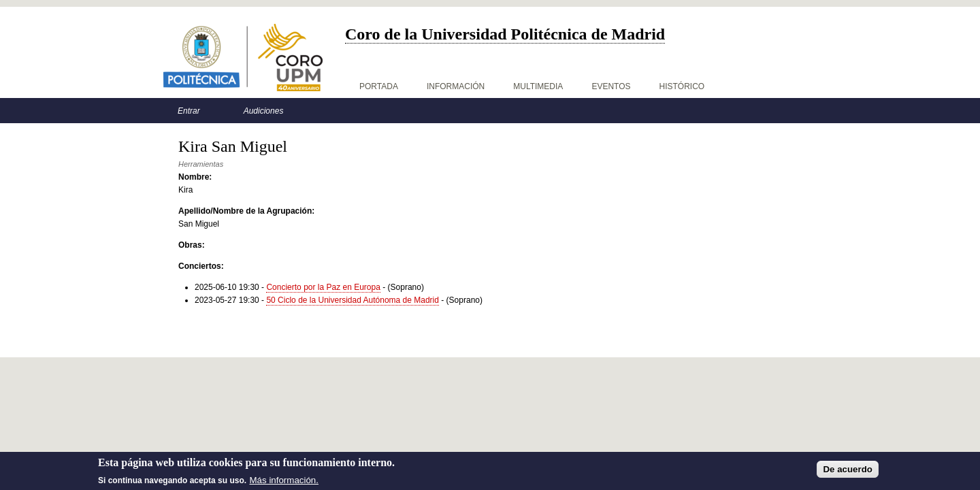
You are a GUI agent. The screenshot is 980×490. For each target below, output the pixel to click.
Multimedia (538, 86)
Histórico (682, 86)
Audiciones (264, 111)
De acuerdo (848, 471)
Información (456, 86)
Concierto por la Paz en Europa (323, 287)
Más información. (284, 482)
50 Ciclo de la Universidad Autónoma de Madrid (352, 300)
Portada (379, 86)
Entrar (189, 111)
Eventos (611, 86)
